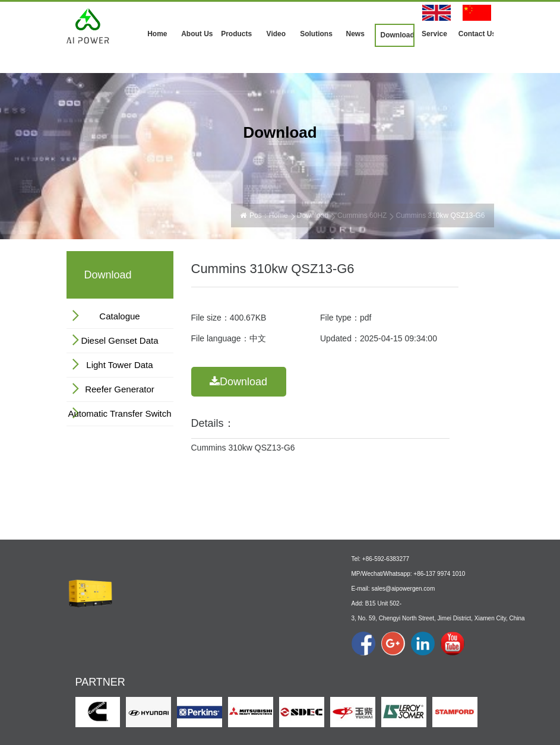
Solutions (316, 34)
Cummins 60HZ (362, 215)
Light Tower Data (119, 365)
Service (434, 34)
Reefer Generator (120, 389)
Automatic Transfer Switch (119, 413)
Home (157, 34)
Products (236, 34)
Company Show (149, 666)
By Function (199, 663)
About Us (197, 34)
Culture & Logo (147, 653)
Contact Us (476, 34)
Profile (134, 639)
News (355, 34)
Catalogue (119, 316)
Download (397, 35)
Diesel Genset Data (119, 340)
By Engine (197, 636)
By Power (196, 649)
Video (276, 34)
